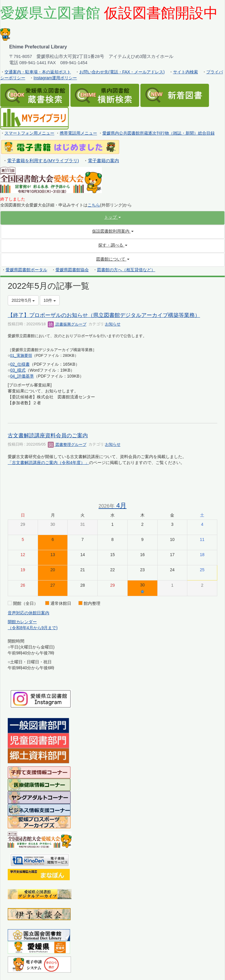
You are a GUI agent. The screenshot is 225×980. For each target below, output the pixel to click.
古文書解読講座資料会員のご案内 (48, 435)
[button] (113, 217)
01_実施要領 (21, 355)
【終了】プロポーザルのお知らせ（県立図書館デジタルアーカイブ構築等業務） (104, 315)
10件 (50, 300)
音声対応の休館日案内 (28, 613)
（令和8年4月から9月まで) (33, 628)
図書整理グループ (67, 445)
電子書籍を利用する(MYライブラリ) (43, 161)
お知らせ (113, 324)
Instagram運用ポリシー (55, 78)
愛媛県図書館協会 (72, 270)
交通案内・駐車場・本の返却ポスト (38, 72)
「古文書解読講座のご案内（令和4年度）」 (48, 463)
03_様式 (18, 370)
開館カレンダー (22, 622)
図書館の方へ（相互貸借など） (126, 270)
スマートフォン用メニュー (29, 133)
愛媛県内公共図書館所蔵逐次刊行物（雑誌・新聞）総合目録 (159, 133)
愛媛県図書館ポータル (26, 270)
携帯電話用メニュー (78, 133)
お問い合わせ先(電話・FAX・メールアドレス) (122, 72)
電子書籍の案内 (103, 161)
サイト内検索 (186, 72)
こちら (94, 205)
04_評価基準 (22, 376)
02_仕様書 (20, 364)
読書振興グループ (67, 324)
